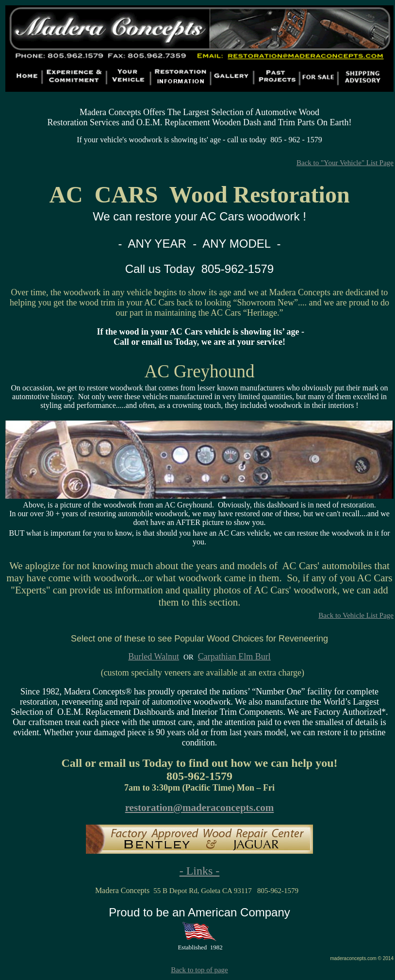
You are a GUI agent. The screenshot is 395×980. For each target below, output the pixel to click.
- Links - (200, 871)
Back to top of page (199, 970)
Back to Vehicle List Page (356, 615)
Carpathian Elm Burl (234, 657)
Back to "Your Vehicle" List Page (345, 163)
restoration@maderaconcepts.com (200, 808)
